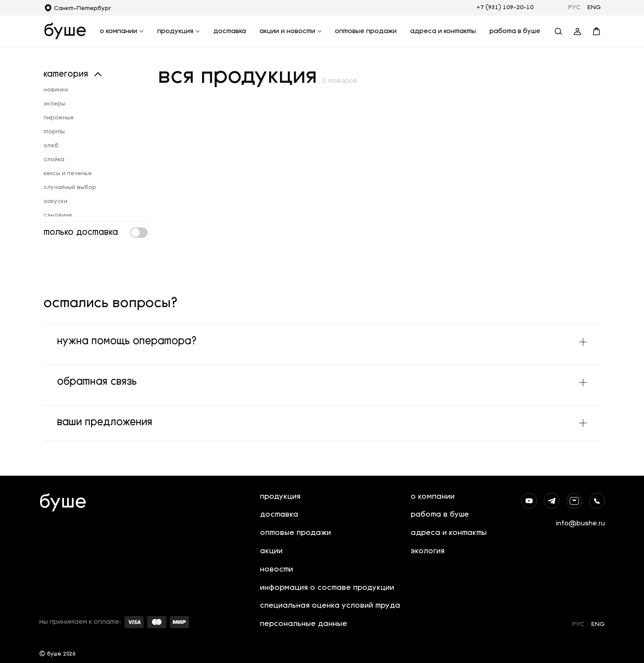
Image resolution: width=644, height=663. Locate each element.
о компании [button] (122, 31)
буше (65, 31)
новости (276, 569)
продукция (280, 496)
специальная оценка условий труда (330, 606)
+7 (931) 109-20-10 (505, 8)
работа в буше (515, 31)
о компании (433, 496)
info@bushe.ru (580, 523)
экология (428, 551)
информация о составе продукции (327, 587)
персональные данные (303, 624)
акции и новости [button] (291, 31)
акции (271, 551)
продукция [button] (179, 31)
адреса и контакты (443, 31)
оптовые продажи (366, 31)
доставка (230, 31)
